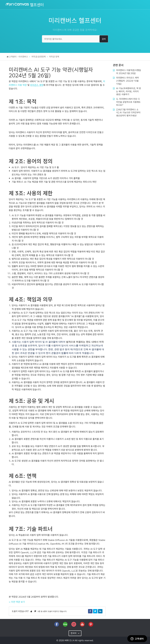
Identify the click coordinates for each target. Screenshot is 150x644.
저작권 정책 (54, 57)
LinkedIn (100, 611)
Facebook (90, 611)
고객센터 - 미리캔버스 (19, 57)
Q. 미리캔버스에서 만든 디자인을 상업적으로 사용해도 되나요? (128, 100)
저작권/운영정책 (38, 57)
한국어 (74, 633)
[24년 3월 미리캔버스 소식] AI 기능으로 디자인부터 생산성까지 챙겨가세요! (129, 111)
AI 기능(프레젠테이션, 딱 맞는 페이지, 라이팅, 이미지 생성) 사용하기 (128, 90)
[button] (31, 611)
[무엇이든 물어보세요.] (75, 39)
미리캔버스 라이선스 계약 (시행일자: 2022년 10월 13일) (127, 80)
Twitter (95, 611)
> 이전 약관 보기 (17, 602)
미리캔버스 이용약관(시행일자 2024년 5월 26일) (128, 71)
